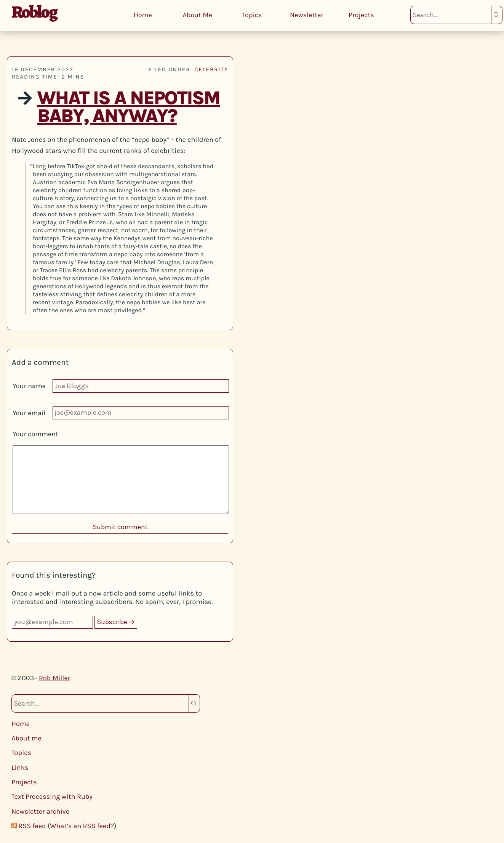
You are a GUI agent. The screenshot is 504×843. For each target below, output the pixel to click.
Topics (252, 15)
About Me (197, 15)
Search (497, 15)
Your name (29, 386)
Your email (29, 413)
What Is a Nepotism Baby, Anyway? (128, 107)
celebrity (211, 69)
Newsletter (307, 15)
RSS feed (32, 826)
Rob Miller (54, 678)
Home (143, 15)
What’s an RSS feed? (82, 826)
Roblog (34, 12)
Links (20, 768)
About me (26, 738)
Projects (361, 15)
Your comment (35, 434)
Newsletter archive (40, 811)
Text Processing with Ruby (52, 796)
